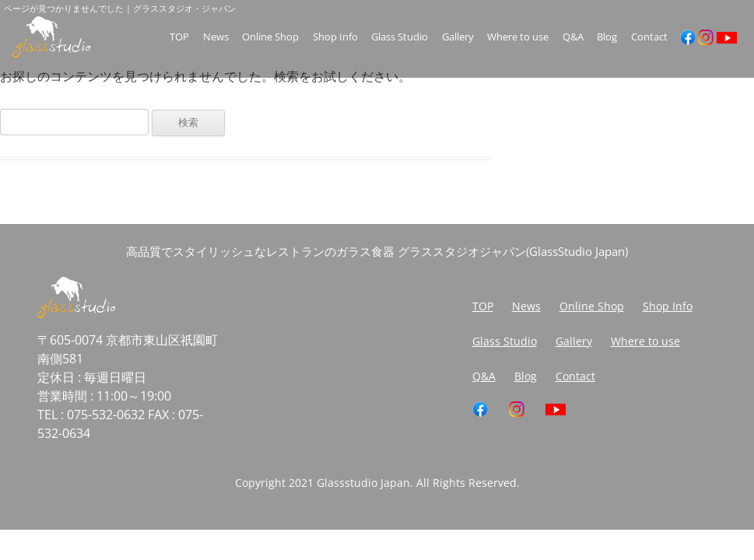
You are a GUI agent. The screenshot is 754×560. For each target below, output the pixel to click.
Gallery (458, 37)
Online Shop (270, 37)
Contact (649, 37)
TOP (179, 37)
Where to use (518, 37)
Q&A (573, 37)
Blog (607, 37)
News (216, 37)
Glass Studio (400, 37)
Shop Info (335, 37)
